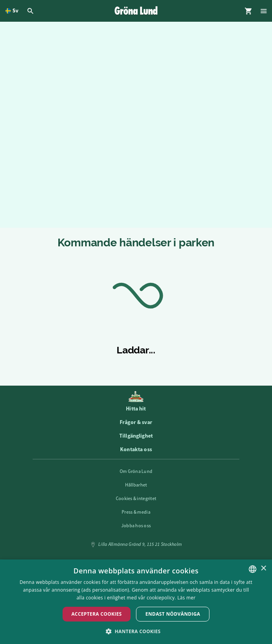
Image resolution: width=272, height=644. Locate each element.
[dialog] (136, 602)
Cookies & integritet (136, 499)
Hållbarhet (136, 485)
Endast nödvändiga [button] (173, 614)
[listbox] (253, 569)
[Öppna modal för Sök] (31, 11)
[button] (136, 631)
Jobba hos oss (136, 526)
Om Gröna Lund (136, 471)
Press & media (136, 512)
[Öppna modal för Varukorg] (248, 11)
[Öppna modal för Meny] (264, 11)
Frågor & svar (136, 422)
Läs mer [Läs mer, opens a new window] (187, 598)
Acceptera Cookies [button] (97, 614)
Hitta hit (136, 409)
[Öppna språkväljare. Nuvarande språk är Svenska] (12, 11)
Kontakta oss (136, 449)
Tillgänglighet (136, 436)
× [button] (263, 569)
